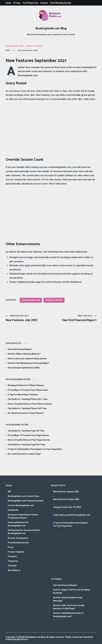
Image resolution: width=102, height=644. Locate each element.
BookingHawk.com (15, 46)
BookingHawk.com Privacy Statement (26, 501)
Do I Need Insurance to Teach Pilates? (26, 413)
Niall (8, 50)
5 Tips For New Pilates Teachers (23, 395)
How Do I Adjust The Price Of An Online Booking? (71, 591)
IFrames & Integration (18, 538)
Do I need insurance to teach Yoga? (24, 454)
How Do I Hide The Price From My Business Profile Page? (69, 607)
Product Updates (34, 46)
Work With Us (14, 570)
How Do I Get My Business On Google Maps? (28, 363)
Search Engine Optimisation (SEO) (24, 368)
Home (8, 3)
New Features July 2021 (28, 318)
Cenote (76, 637)
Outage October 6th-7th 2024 (67, 507)
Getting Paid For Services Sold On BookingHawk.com (24, 532)
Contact (44, 3)
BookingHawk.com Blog (51, 28)
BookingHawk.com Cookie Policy (23, 496)
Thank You (13, 561)
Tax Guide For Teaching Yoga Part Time (26, 445)
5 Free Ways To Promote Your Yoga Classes (28, 435)
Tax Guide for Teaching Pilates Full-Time (27, 408)
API (9, 492)
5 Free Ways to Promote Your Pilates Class (28, 390)
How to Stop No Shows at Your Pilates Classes (30, 404)
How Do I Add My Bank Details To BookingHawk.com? (69, 615)
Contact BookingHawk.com (21, 505)
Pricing (17, 3)
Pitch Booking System (61, 3)
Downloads (13, 510)
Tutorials (12, 566)
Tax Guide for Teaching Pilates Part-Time (28, 399)
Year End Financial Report (74, 318)
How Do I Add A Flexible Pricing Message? (68, 599)
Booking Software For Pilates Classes (26, 385)
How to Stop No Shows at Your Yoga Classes (29, 440)
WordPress (23, 639)
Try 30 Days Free (30, 3)
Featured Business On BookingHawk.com (18, 524)
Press (11, 547)
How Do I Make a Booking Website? (24, 354)
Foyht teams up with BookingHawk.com (72, 515)
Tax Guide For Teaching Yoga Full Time (26, 431)
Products (12, 556)
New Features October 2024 (66, 499)
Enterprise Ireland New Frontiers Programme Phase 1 (23, 516)
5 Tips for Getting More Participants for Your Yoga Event (35, 449)
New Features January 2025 (66, 492)
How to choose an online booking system (27, 359)
